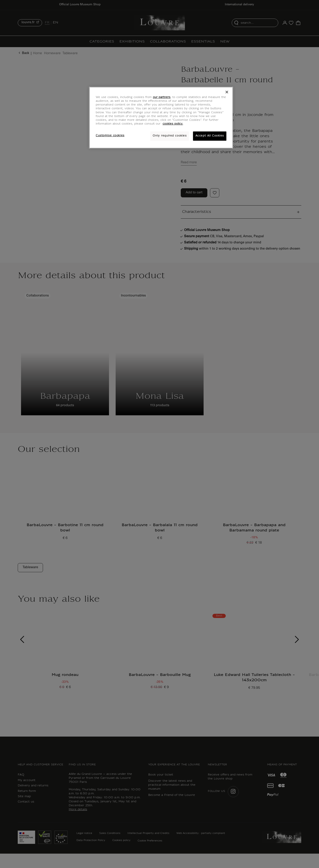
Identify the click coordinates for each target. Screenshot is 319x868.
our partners (162, 97)
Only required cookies (170, 136)
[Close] (227, 92)
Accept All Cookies (210, 136)
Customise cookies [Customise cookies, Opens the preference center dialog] (110, 136)
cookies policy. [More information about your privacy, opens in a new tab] (173, 124)
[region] (161, 117)
